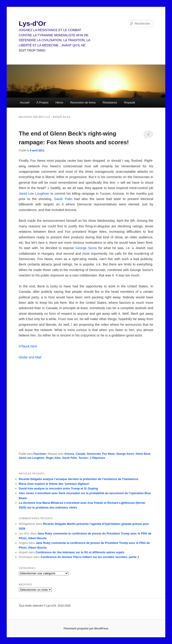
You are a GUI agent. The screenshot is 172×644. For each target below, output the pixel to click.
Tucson (83, 458)
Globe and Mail (30, 357)
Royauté (129, 102)
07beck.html (28, 346)
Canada (81, 454)
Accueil (25, 102)
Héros (59, 102)
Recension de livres (83, 102)
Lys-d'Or (32, 23)
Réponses (98, 458)
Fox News (109, 454)
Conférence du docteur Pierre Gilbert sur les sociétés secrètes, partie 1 (90, 557)
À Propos (42, 102)
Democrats (94, 454)
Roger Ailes (53, 458)
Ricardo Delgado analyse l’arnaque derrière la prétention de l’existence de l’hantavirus (79, 479)
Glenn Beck (143, 454)
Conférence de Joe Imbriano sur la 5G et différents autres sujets (80, 552)
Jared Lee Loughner (34, 193)
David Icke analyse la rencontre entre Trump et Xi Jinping (58, 488)
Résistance (110, 102)
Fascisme (40, 454)
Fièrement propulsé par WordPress (86, 629)
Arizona (69, 454)
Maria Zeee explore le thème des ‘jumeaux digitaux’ (54, 484)
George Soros (86, 248)
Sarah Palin (63, 199)
